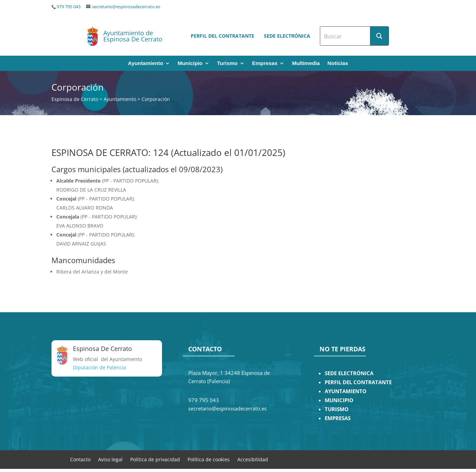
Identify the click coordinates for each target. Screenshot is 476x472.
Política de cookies (209, 459)
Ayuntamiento (145, 63)
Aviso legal (110, 459)
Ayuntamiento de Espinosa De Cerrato (133, 36)
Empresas (265, 63)
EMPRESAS (338, 418)
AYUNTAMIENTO (346, 391)
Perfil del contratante (222, 36)
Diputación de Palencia (99, 367)
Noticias (338, 63)
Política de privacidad (155, 459)
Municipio (190, 63)
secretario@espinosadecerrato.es (126, 7)
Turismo (227, 63)
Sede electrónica (287, 36)
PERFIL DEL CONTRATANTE (358, 382)
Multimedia (306, 63)
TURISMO (337, 409)
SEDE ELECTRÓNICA (349, 373)
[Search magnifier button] (379, 36)
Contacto (80, 459)
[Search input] (345, 36)
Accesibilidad (253, 459)
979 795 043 (69, 7)
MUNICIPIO (339, 400)
